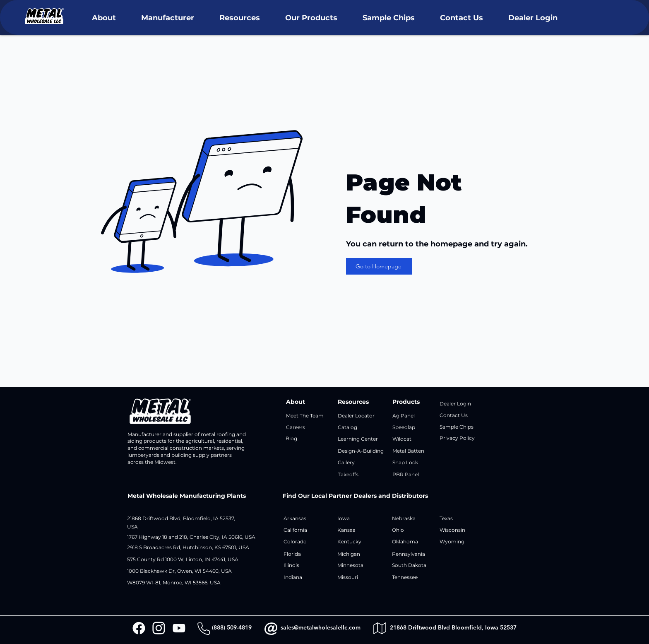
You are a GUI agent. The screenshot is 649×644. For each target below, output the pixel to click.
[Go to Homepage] (379, 266)
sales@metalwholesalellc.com (321, 627)
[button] (104, 18)
